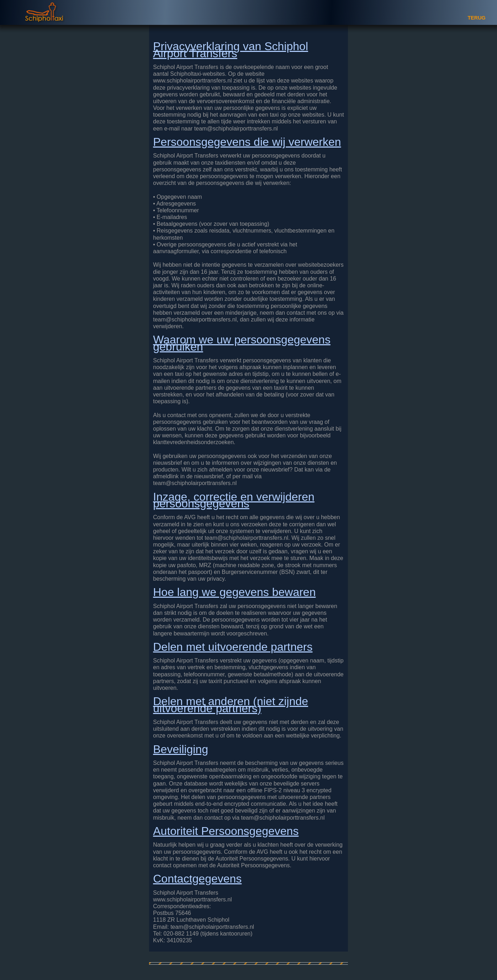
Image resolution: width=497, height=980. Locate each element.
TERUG (476, 18)
